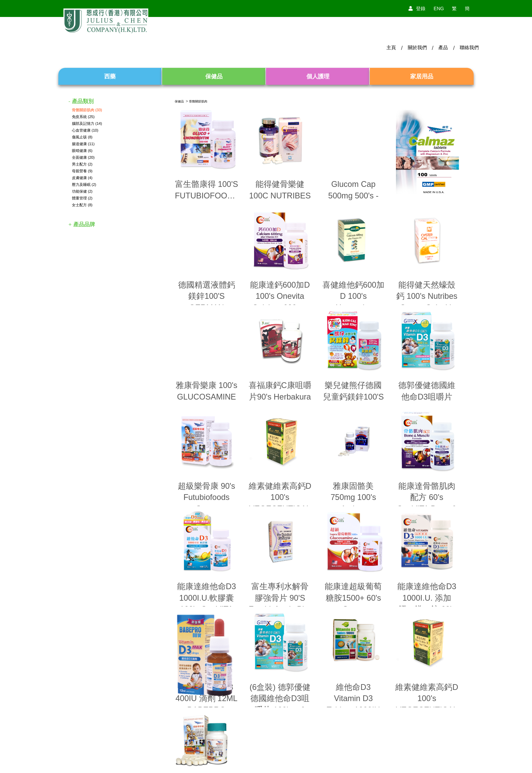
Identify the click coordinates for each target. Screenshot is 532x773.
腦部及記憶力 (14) (87, 123)
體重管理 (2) (82, 198)
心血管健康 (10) (85, 130)
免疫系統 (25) (83, 117)
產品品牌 (84, 224)
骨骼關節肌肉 (198, 101)
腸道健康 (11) (83, 144)
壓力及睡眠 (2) (84, 185)
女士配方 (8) (82, 205)
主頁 (391, 47)
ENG (439, 8)
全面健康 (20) (83, 157)
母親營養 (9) (82, 171)
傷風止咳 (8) (82, 137)
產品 (443, 47)
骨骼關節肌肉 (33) (87, 110)
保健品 (179, 101)
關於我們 (417, 47)
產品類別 (83, 101)
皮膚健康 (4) (82, 178)
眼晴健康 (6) (82, 151)
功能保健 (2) (82, 191)
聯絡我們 (469, 47)
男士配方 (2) (82, 164)
